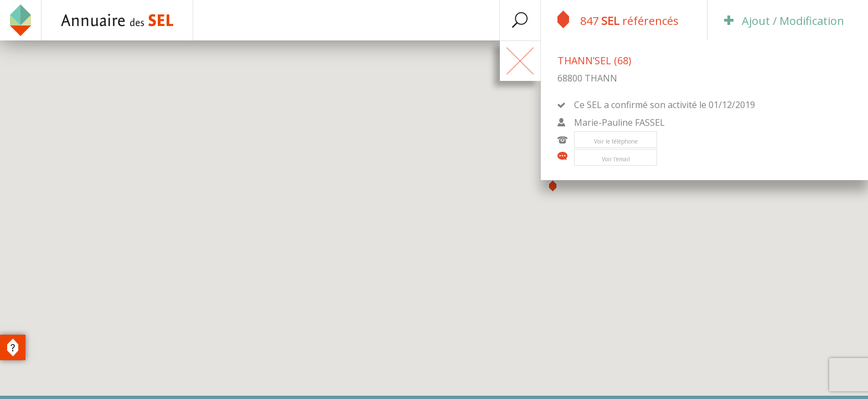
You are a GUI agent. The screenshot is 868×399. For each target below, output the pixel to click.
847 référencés (618, 19)
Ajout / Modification (784, 21)
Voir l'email (616, 159)
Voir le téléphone (616, 141)
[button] (553, 186)
